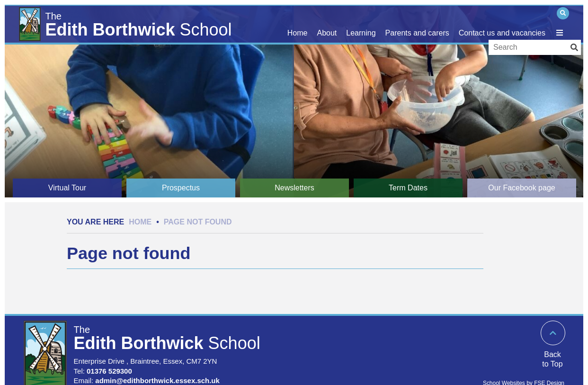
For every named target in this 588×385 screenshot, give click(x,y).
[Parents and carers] (417, 24)
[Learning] (361, 24)
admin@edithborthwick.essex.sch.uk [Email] (157, 381)
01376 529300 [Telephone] (109, 371)
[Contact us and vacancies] (502, 24)
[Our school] (327, 24)
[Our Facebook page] (522, 188)
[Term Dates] (408, 188)
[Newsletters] (294, 188)
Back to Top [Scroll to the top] (552, 359)
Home (140, 222)
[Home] (128, 22)
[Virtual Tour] (67, 188)
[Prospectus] (181, 188)
